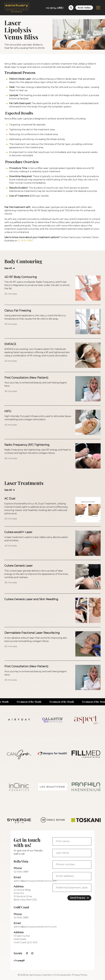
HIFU (8, 411)
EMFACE (10, 344)
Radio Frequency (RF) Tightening (27, 445)
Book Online (84, 8)
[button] (71, 8)
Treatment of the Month (32, 702)
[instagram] (32, 953)
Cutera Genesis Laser (19, 566)
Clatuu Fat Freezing (18, 311)
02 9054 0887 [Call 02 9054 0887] (55, 8)
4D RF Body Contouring (21, 277)
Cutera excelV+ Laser (18, 532)
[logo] (17, 8)
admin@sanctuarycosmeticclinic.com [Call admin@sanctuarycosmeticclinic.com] (35, 881)
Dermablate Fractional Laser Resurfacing (32, 633)
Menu (98, 8)
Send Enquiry (78, 898)
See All (8, 268)
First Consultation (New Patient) (26, 378)
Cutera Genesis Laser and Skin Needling (31, 599)
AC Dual (10, 499)
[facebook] (27, 953)
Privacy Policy (80, 975)
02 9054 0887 (25, 241)
